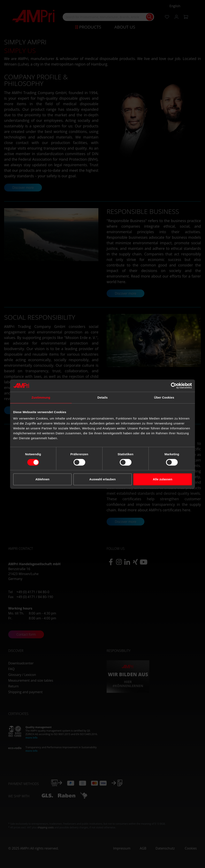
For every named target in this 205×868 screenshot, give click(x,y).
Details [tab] (102, 397)
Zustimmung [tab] (41, 397)
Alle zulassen (163, 479)
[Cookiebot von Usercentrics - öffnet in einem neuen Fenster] (174, 386)
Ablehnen (42, 479)
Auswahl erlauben (102, 479)
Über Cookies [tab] (164, 397)
